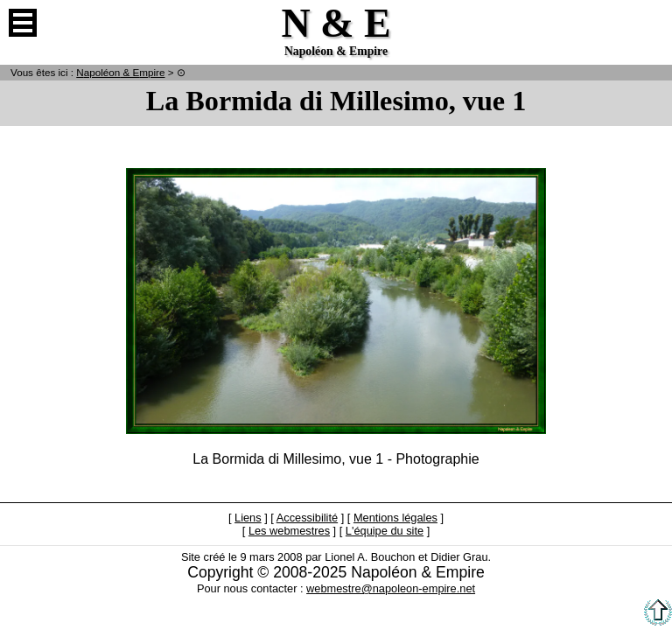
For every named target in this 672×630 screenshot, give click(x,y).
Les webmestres (289, 531)
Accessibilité (307, 518)
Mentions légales (395, 518)
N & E (120, 72)
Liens (248, 518)
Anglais (649, 23)
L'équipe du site (385, 531)
